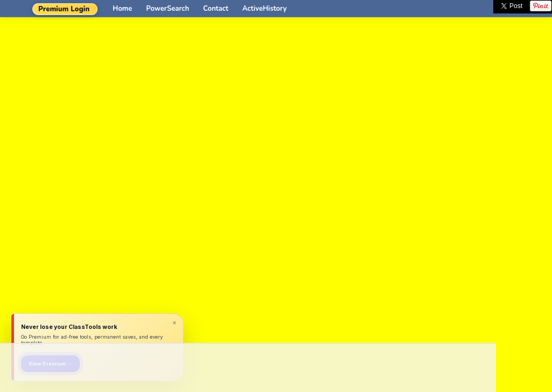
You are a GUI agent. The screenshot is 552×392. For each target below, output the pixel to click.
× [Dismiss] (174, 323)
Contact (216, 9)
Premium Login (64, 9)
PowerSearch (168, 9)
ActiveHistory (265, 9)
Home (122, 9)
